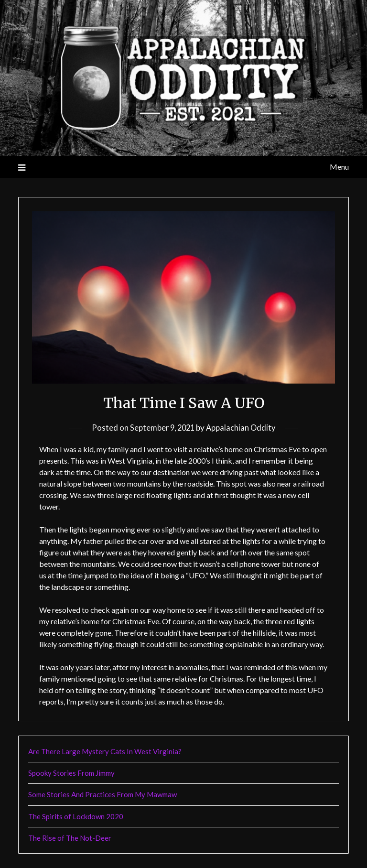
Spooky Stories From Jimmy (71, 773)
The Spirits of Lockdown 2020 (76, 816)
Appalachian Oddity (242, 428)
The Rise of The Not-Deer (70, 838)
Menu (339, 167)
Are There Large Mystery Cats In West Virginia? (105, 751)
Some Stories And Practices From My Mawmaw (103, 794)
